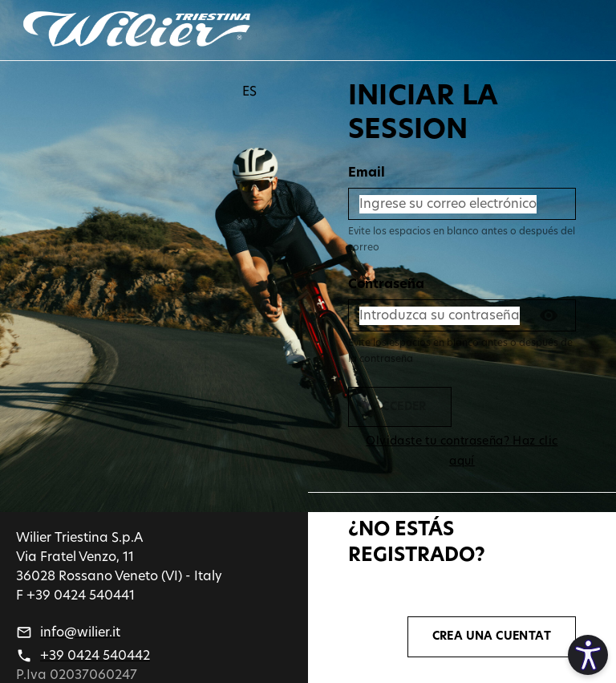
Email (367, 173)
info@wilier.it (80, 632)
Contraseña (386, 284)
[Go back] (136, 30)
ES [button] (249, 91)
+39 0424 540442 (95, 656)
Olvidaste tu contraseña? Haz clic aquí (462, 451)
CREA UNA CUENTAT (492, 637)
